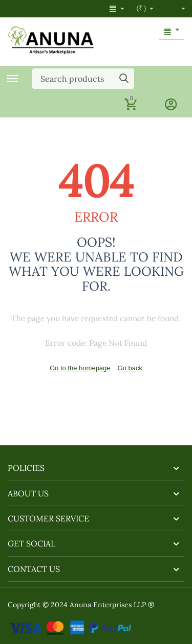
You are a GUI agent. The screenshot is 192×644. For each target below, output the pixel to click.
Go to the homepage (80, 368)
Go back (130, 368)
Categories (13, 79)
